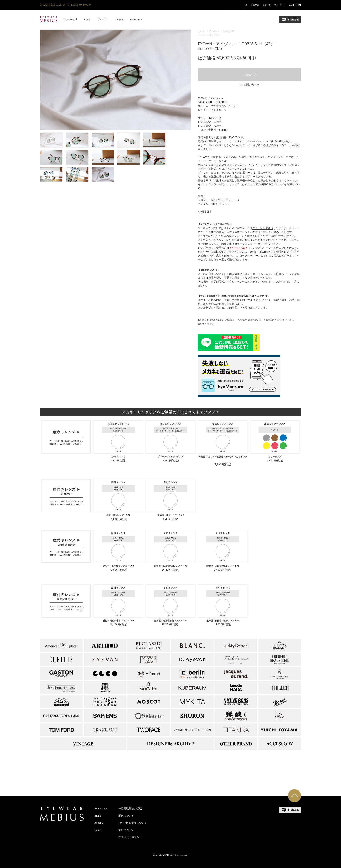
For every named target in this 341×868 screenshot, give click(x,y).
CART (295, 5)
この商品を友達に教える (249, 320)
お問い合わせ (249, 85)
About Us (102, 20)
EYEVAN (213, 31)
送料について (126, 830)
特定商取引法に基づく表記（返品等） (216, 320)
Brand (87, 20)
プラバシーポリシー (130, 837)
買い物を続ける (206, 324)
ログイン (267, 5)
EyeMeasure (137, 20)
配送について (126, 816)
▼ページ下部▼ (238, 248)
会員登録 (255, 5)
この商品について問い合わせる (279, 320)
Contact (119, 20)
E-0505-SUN (229, 31)
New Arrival (70, 20)
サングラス (214, 35)
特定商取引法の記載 (130, 808)
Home (201, 31)
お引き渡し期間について (133, 823)
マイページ (280, 5)
